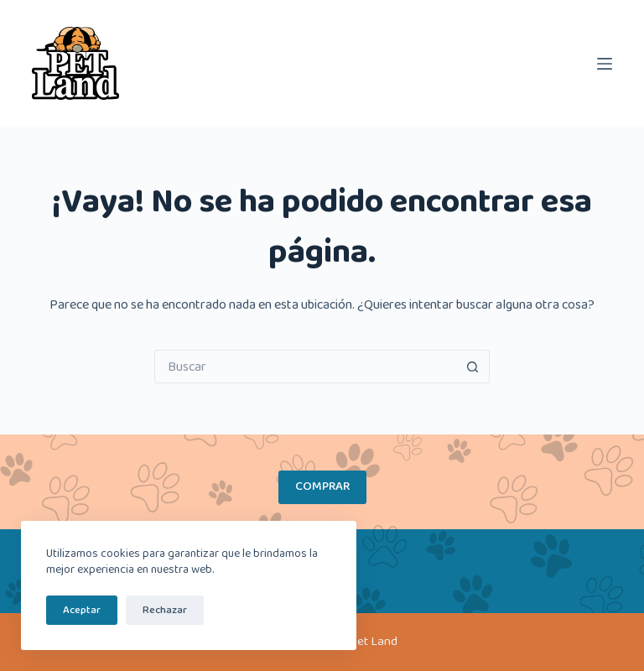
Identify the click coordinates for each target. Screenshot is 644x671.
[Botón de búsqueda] (473, 367)
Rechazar (165, 610)
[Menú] (605, 64)
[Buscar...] (305, 367)
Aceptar (82, 610)
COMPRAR (322, 486)
